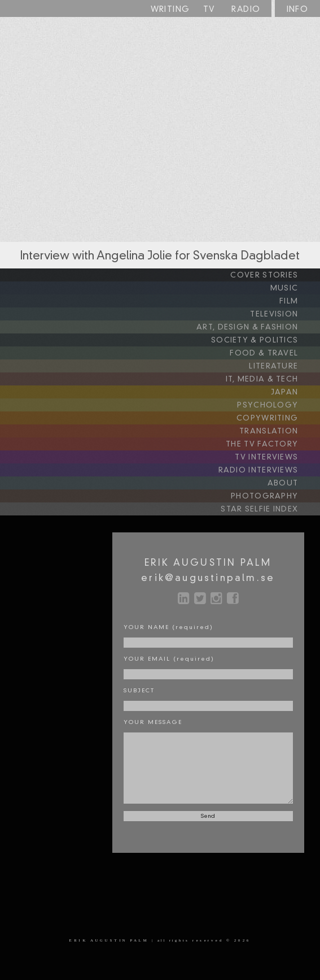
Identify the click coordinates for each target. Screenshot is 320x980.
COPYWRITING (277, 418)
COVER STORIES (274, 275)
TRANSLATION (278, 431)
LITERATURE (283, 366)
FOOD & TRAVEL (273, 353)
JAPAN (294, 392)
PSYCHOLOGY (277, 405)
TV (209, 10)
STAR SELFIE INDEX (269, 509)
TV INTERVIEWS (276, 457)
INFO (298, 10)
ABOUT (292, 483)
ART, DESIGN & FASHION (257, 327)
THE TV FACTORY (271, 444)
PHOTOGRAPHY (274, 496)
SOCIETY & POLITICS (264, 340)
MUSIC (294, 288)
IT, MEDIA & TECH (271, 379)
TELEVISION (284, 314)
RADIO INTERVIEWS (268, 470)
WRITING (170, 10)
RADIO (246, 10)
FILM (298, 301)
